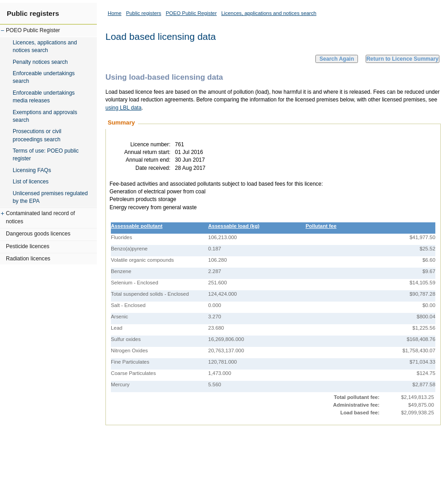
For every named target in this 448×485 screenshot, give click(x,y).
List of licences (31, 182)
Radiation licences (28, 259)
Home (114, 13)
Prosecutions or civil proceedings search (37, 135)
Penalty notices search (40, 62)
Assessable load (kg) (234, 226)
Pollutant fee (321, 226)
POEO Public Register (33, 30)
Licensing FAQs (32, 170)
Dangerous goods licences (38, 234)
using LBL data (124, 108)
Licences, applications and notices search (45, 46)
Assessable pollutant (137, 226)
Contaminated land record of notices (41, 217)
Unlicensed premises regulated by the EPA (50, 197)
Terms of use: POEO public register (46, 155)
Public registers (33, 13)
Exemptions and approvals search (45, 116)
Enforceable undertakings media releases (44, 97)
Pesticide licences (28, 246)
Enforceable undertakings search (44, 77)
